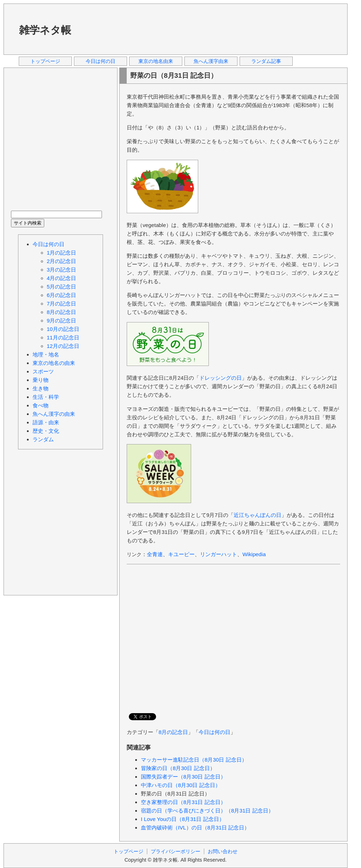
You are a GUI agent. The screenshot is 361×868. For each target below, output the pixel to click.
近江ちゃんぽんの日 (257, 515)
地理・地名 (46, 354)
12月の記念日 (63, 346)
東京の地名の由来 (54, 363)
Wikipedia (254, 554)
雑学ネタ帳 (45, 30)
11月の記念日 (63, 337)
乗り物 (41, 380)
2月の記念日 (61, 261)
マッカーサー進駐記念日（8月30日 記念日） (194, 760)
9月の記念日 (61, 321)
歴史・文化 (46, 431)
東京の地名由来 (156, 61)
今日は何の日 (101, 61)
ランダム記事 (266, 61)
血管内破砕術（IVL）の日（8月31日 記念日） (195, 828)
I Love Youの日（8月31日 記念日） (183, 819)
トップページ (45, 61)
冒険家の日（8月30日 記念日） (178, 768)
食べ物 (41, 405)
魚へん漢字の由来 (54, 414)
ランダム (43, 439)
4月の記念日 (61, 278)
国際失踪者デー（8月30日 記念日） (183, 777)
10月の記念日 (63, 329)
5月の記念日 (61, 287)
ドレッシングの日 (220, 378)
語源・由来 (46, 422)
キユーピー (181, 554)
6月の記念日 (61, 295)
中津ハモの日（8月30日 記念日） (181, 785)
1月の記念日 (61, 253)
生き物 (41, 388)
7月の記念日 (61, 304)
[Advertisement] (108, 29)
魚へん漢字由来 (211, 61)
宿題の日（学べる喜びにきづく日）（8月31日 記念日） (207, 811)
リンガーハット (219, 554)
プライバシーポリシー (176, 851)
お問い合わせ (223, 851)
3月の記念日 (61, 270)
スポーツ (43, 371)
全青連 (155, 554)
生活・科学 (46, 397)
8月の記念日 (173, 732)
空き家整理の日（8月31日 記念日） (183, 802)
